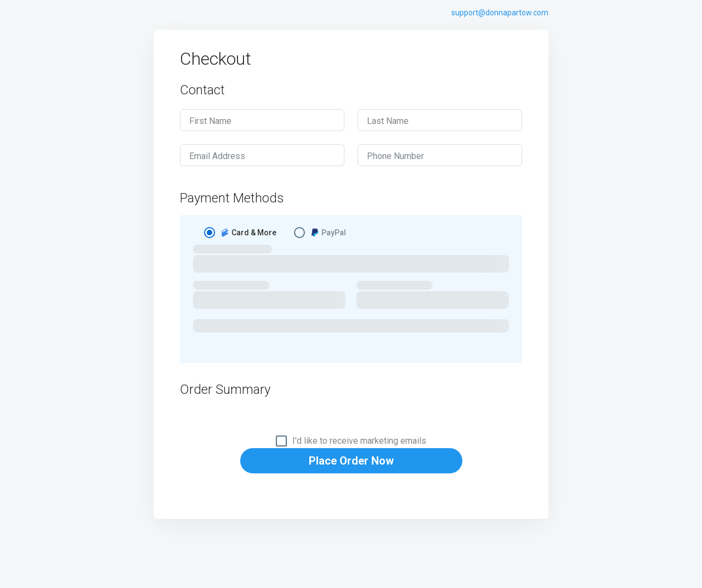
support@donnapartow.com (500, 13)
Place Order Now (351, 461)
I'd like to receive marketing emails (359, 441)
